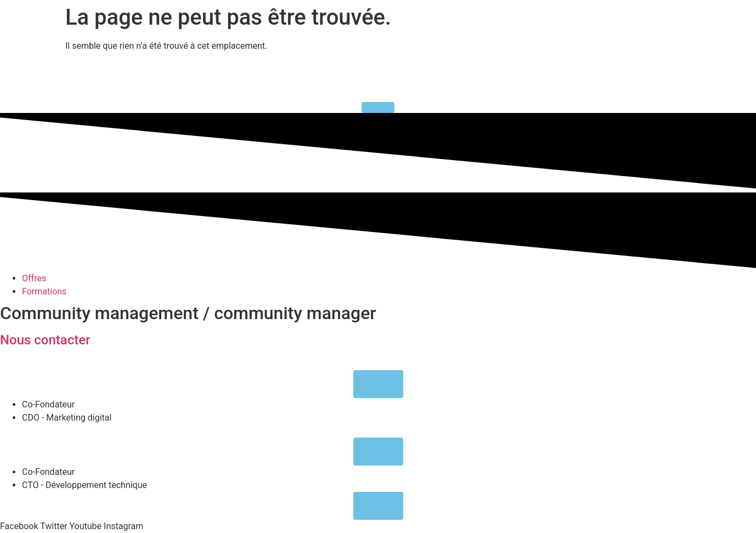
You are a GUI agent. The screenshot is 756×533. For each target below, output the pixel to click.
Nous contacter (45, 340)
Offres (34, 278)
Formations (44, 291)
